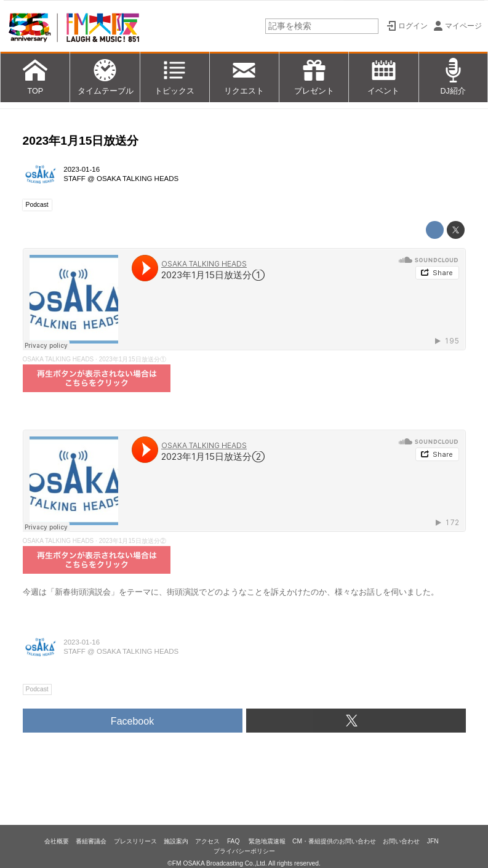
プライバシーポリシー (244, 851)
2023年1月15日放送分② (133, 541)
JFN (433, 841)
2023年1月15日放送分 (81, 141)
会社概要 (57, 841)
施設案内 (176, 841)
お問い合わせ (401, 841)
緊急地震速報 (267, 841)
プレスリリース (135, 841)
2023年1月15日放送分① (133, 359)
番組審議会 (91, 841)
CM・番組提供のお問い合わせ (334, 841)
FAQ (234, 841)
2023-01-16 (82, 169)
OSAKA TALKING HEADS (138, 179)
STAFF (74, 179)
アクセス (207, 841)
